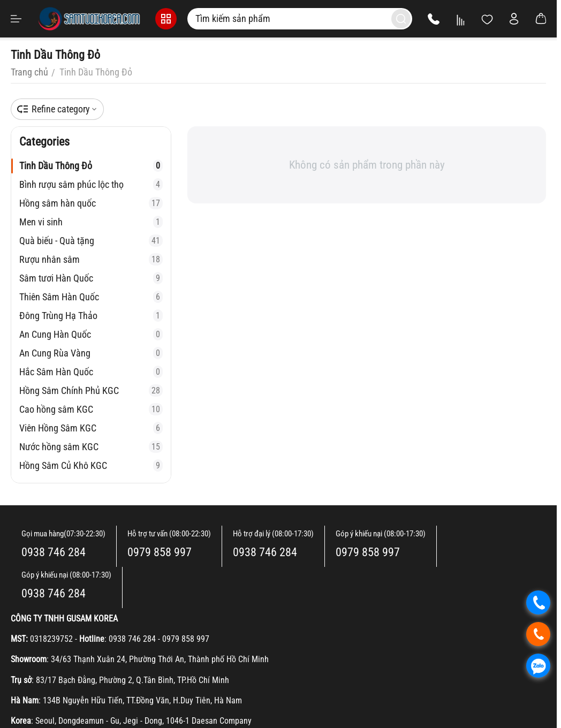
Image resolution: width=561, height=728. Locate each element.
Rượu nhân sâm (91, 259)
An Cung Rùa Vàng (91, 353)
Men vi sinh (91, 222)
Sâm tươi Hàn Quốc (91, 278)
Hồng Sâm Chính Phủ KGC (91, 390)
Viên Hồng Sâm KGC (91, 428)
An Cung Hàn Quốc (91, 334)
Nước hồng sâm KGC (91, 447)
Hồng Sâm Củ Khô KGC (91, 465)
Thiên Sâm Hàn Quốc (91, 297)
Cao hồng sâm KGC (91, 409)
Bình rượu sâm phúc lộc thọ (91, 184)
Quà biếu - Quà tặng (91, 241)
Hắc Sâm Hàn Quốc (91, 372)
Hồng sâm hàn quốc (91, 203)
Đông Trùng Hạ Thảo (91, 316)
